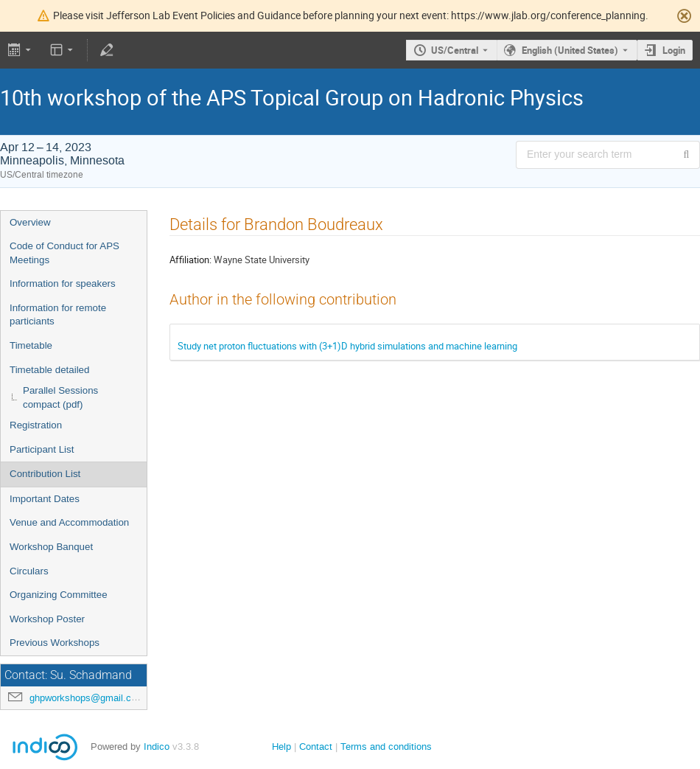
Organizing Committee (59, 595)
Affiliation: (190, 260)
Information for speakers (63, 283)
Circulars (29, 571)
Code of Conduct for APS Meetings (64, 253)
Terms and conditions (386, 747)
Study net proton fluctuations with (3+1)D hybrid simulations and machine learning (347, 346)
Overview (30, 222)
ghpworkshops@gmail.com (87, 698)
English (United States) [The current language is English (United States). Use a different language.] (570, 50)
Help (281, 747)
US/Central (455, 50)
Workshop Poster (47, 619)
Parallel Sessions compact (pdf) (60, 397)
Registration (36, 425)
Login (674, 50)
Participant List (42, 449)
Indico (157, 747)
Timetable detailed (49, 370)
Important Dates (45, 499)
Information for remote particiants (58, 315)
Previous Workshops (55, 643)
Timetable (31, 345)
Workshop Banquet (51, 547)
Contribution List (45, 474)
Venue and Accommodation (69, 522)
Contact (316, 747)
